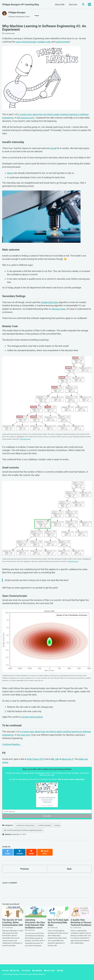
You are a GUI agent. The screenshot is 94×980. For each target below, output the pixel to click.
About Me (59, 4)
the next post (23, 741)
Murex (10, 174)
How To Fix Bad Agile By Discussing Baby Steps (58, 927)
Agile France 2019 (36, 766)
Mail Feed (50, 971)
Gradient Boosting (51, 305)
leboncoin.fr (68, 766)
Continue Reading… (12, 751)
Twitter (15, 971)
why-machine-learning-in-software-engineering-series (23, 837)
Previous (25, 873)
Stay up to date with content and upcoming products (47, 776)
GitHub (26, 971)
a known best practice (32, 723)
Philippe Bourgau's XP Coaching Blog (21, 4)
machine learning (44, 832)
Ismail (55, 149)
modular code (44, 42)
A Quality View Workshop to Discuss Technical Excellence (81, 927)
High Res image (32, 442)
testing (57, 832)
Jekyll (30, 974)
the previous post (26, 118)
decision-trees (60, 311)
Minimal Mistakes (39, 974)
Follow (37, 16)
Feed (61, 971)
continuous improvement (25, 832)
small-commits (62, 42)
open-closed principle (26, 42)
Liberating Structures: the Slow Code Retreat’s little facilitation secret (35, 928)
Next (69, 873)
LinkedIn (38, 971)
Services (73, 4)
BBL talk (56, 766)
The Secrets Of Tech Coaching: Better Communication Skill (12, 927)
